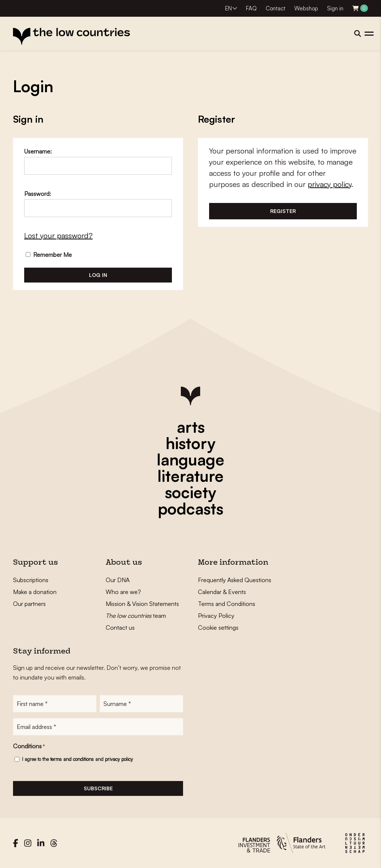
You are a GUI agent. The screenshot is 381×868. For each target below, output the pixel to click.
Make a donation (35, 592)
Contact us (120, 627)
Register (283, 211)
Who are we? (123, 592)
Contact (276, 8)
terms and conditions (72, 759)
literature (190, 476)
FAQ (251, 8)
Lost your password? (58, 235)
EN (228, 8)
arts (191, 427)
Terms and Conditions (227, 604)
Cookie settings (218, 627)
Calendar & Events (222, 592)
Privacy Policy (216, 616)
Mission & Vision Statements (142, 604)
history (190, 443)
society (190, 492)
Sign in (335, 8)
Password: (38, 194)
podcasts (190, 509)
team (136, 616)
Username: (38, 151)
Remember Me (49, 255)
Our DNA (118, 580)
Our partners (29, 604)
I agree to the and (77, 759)
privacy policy (329, 184)
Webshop (306, 8)
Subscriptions (31, 580)
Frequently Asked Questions (235, 580)
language (190, 459)
